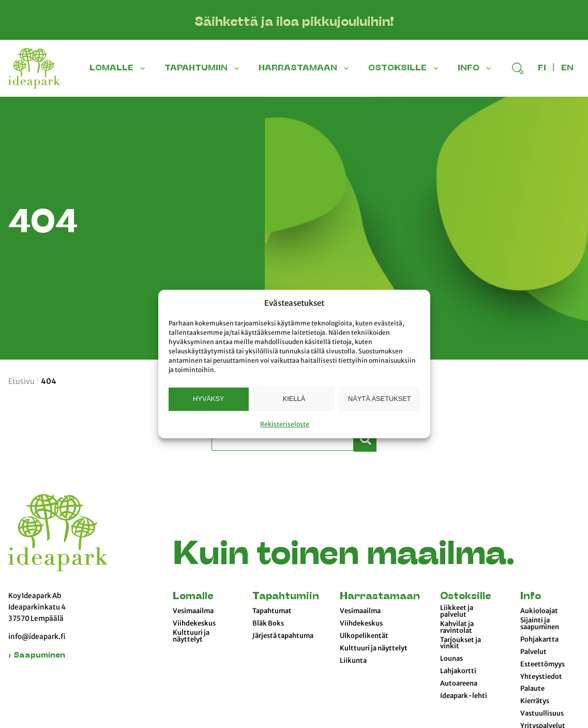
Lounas (451, 659)
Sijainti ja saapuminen (540, 624)
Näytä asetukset (380, 399)
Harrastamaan (380, 597)
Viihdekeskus (194, 623)
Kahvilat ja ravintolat (457, 627)
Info (531, 597)
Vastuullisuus (542, 714)
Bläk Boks (268, 623)
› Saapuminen (37, 656)
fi (542, 68)
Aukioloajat (539, 611)
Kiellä (294, 399)
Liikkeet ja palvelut (457, 611)
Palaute (532, 689)
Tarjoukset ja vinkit (461, 643)
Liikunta (353, 661)
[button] (144, 68)
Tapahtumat (272, 611)
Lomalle (193, 597)
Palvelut (533, 652)
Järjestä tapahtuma (283, 636)
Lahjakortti (458, 671)
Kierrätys (535, 701)
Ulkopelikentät (364, 636)
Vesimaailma (193, 611)
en (567, 68)
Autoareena (459, 684)
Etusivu (21, 381)
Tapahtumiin (286, 597)
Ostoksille (465, 597)
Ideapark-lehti (464, 696)
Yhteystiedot (541, 677)
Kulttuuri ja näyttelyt (191, 636)
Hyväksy (208, 399)
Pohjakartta (539, 640)
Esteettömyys (542, 664)
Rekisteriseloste (285, 424)
